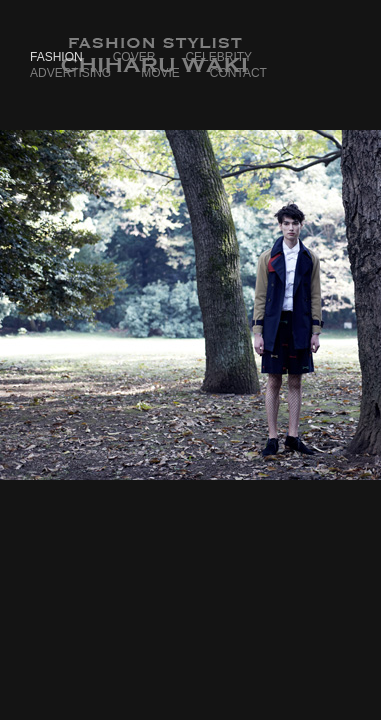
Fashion (56, 57)
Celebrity (218, 57)
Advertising (70, 73)
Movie (160, 73)
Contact (238, 73)
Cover (134, 57)
